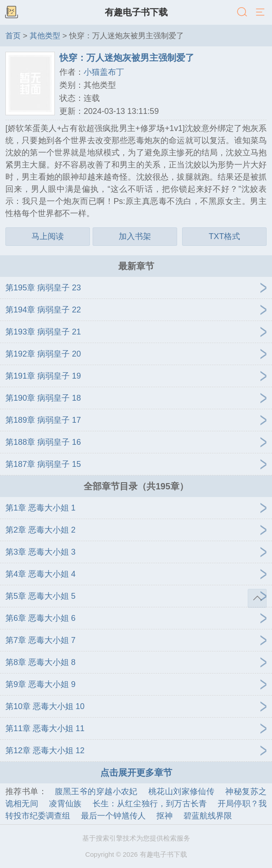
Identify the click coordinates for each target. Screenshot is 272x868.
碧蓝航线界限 (208, 816)
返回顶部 (257, 598)
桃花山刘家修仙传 (181, 791)
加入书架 (135, 236)
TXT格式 (224, 236)
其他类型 (45, 36)
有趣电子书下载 (136, 12)
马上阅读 (48, 236)
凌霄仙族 (65, 804)
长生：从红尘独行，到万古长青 (150, 804)
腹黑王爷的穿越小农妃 (96, 791)
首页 (13, 36)
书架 (11, 13)
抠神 (165, 816)
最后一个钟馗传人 (113, 816)
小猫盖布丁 (104, 72)
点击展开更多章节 (136, 773)
